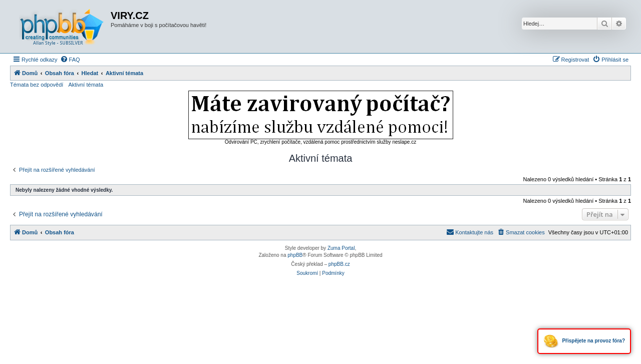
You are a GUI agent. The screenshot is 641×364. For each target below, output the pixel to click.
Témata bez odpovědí (37, 85)
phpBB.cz (339, 264)
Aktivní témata (86, 85)
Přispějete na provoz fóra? (584, 341)
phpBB (295, 255)
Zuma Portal (341, 248)
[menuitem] (70, 60)
